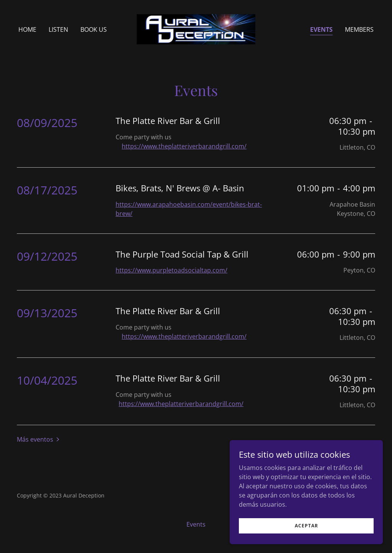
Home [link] (27, 29)
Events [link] (321, 29)
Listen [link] (58, 29)
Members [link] (359, 29)
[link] (196, 29)
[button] (39, 439)
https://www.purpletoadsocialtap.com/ (171, 270)
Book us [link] (94, 29)
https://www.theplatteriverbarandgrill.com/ (184, 146)
